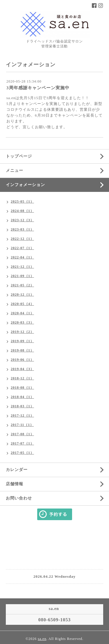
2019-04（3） (22, 369)
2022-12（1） (22, 239)
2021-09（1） (22, 276)
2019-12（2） (22, 332)
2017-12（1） (22, 415)
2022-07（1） (22, 248)
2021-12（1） (22, 267)
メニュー (15, 171)
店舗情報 (15, 484)
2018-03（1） (22, 406)
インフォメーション (25, 185)
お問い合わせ (19, 498)
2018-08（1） (22, 388)
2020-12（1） (22, 295)
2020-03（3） (22, 322)
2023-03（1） (22, 229)
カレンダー (17, 470)
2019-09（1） (22, 341)
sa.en (42, 639)
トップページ (19, 156)
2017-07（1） (22, 443)
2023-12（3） (22, 220)
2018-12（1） (22, 378)
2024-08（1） (22, 211)
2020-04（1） (22, 313)
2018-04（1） (22, 397)
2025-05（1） (22, 201)
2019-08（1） (22, 350)
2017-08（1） (22, 434)
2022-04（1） (22, 257)
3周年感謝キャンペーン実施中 (38, 88)
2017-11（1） (22, 425)
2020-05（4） (22, 304)
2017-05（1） (22, 453)
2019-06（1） (22, 360)
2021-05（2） (22, 285)
